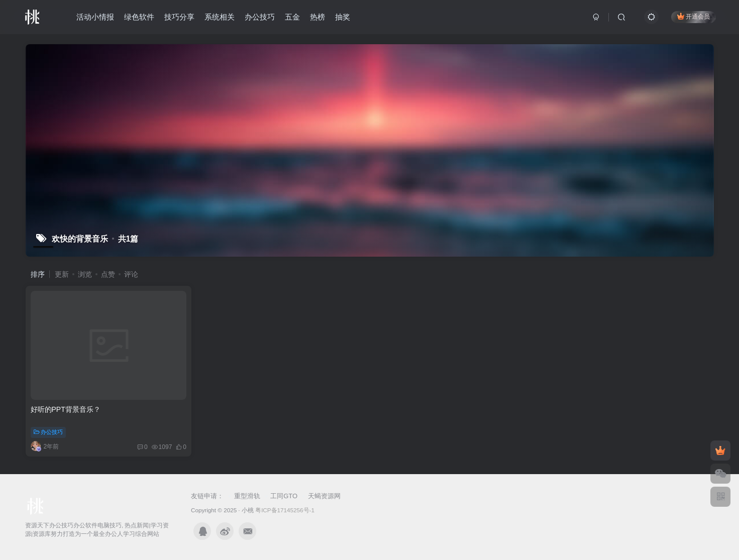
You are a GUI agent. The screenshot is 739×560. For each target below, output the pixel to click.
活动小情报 (95, 17)
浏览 (85, 274)
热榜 (318, 17)
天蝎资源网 (324, 496)
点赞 (108, 274)
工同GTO (284, 496)
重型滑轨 (247, 496)
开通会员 (694, 16)
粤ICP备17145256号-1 (285, 510)
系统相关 (220, 17)
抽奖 (343, 17)
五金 (292, 17)
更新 (62, 274)
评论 (131, 274)
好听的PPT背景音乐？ (66, 409)
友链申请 (204, 496)
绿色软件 (139, 17)
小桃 (248, 510)
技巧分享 (179, 17)
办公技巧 (260, 17)
